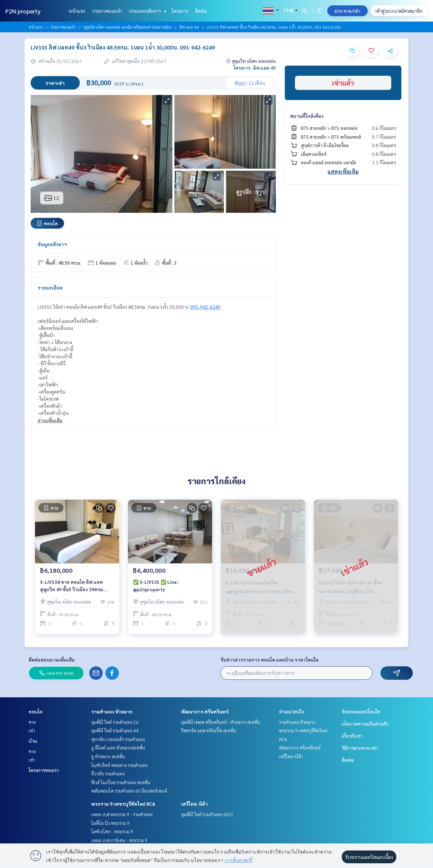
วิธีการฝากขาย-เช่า (360, 748)
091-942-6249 (205, 307)
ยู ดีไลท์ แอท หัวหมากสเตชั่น (118, 747)
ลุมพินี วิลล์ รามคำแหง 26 (115, 722)
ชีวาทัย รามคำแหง (108, 773)
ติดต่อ (201, 11)
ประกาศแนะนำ (107, 11)
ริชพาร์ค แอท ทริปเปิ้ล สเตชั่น (209, 730)
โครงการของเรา (44, 770)
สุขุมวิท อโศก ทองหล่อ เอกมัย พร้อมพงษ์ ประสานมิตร (128, 27)
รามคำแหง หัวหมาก (112, 711)
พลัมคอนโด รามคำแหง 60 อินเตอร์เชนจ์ (129, 791)
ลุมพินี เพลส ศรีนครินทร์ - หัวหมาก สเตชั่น (221, 722)
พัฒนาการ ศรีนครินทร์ (205, 711)
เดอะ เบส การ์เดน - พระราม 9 (119, 840)
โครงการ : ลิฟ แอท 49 (255, 68)
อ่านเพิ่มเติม (50, 420)
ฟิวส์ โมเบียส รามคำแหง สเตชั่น (121, 782)
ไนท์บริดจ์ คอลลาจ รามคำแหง (119, 765)
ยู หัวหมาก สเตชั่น (108, 756)
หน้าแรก (77, 11)
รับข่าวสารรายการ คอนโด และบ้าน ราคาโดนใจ (270, 660)
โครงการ (180, 11)
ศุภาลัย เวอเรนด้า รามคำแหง (118, 739)
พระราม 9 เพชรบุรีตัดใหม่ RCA (123, 804)
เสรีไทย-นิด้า (194, 804)
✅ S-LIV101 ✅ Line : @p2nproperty (156, 587)
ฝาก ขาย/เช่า (347, 11)
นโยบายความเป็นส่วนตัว (365, 724)
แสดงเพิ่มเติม (343, 172)
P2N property (23, 11)
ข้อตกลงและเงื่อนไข (361, 711)
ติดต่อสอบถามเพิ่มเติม (52, 660)
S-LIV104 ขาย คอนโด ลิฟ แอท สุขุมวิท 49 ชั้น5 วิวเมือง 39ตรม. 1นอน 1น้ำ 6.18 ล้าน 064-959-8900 (77, 587)
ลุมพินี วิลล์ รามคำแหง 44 (115, 730)
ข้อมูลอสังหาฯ (52, 244)
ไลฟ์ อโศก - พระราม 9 (112, 831)
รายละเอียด (50, 288)
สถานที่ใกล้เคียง (307, 116)
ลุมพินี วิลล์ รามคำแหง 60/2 (207, 814)
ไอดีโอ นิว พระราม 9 (110, 823)
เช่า (32, 730)
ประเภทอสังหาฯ (147, 11)
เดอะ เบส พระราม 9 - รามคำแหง (122, 814)
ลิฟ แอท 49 (189, 27)
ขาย (32, 722)
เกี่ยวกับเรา (352, 736)
